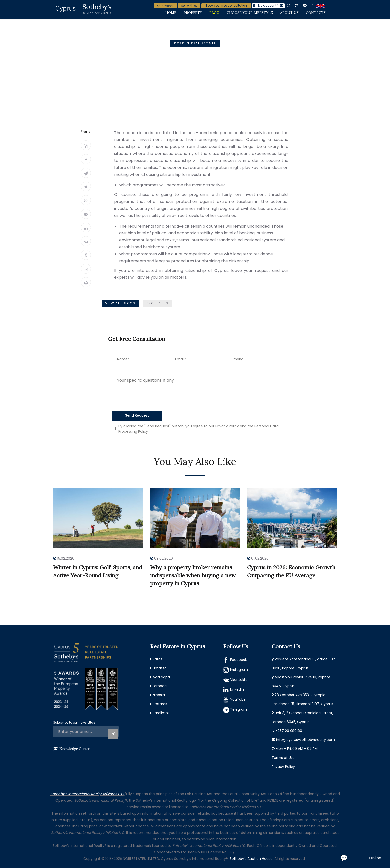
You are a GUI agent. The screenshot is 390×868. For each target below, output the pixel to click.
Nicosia (159, 695)
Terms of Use (283, 758)
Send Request (137, 415)
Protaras (160, 704)
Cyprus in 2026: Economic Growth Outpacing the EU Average (291, 571)
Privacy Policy (283, 767)
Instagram (239, 670)
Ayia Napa (161, 677)
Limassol (160, 668)
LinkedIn (237, 689)
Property (193, 13)
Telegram (239, 709)
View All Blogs (120, 303)
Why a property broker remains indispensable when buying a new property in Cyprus (193, 575)
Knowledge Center (74, 749)
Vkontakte (239, 680)
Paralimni (161, 713)
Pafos (158, 659)
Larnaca (160, 686)
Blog (214, 13)
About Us (289, 13)
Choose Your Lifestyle (250, 13)
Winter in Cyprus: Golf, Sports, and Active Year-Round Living (98, 571)
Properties (158, 303)
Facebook (239, 660)
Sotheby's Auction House (251, 859)
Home (171, 13)
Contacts (316, 13)
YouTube (238, 699)
